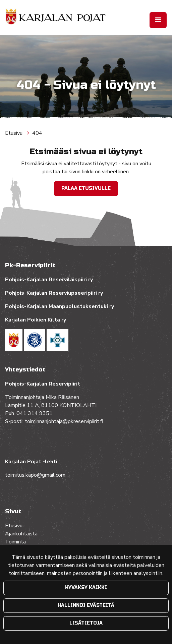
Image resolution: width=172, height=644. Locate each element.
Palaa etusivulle (86, 188)
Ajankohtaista (21, 534)
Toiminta (16, 542)
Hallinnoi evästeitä (86, 605)
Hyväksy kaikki (86, 588)
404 (37, 133)
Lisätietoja (86, 623)
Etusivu (14, 133)
